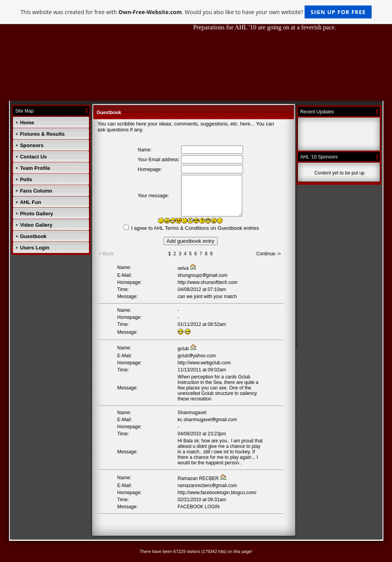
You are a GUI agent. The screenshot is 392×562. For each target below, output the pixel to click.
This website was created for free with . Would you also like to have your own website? (196, 12)
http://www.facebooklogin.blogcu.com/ (217, 493)
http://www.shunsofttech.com (208, 282)
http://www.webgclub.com (204, 363)
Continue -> (269, 254)
